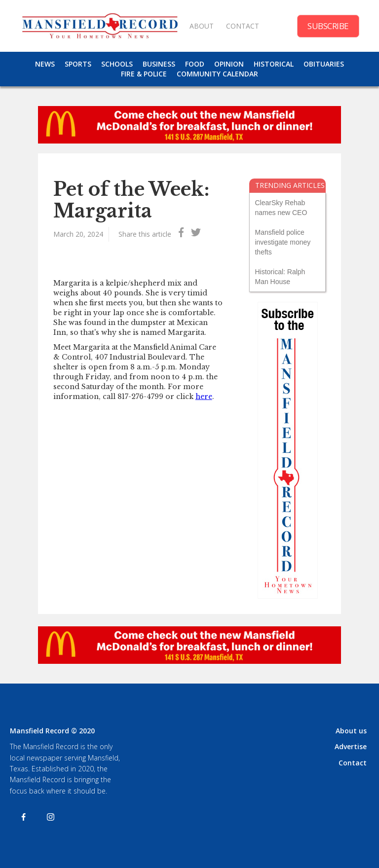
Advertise (351, 746)
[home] (100, 26)
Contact (353, 763)
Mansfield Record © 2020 (52, 731)
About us (351, 731)
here (204, 397)
